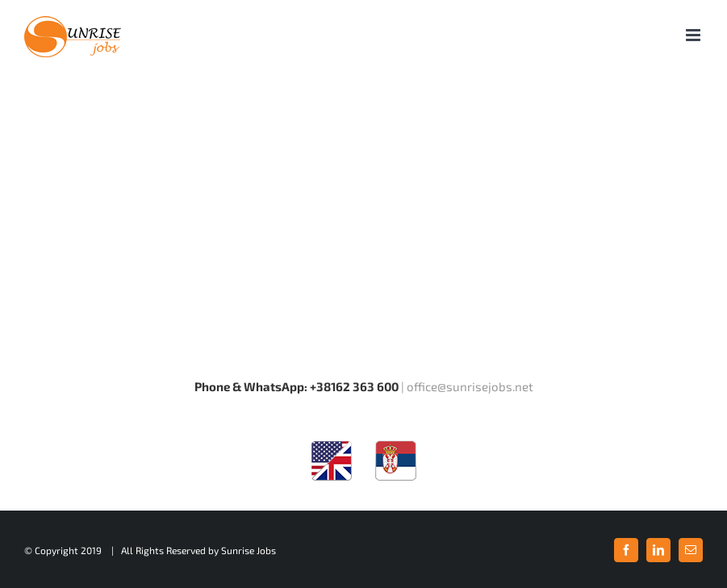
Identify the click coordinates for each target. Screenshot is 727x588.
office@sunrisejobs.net (470, 386)
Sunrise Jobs (249, 550)
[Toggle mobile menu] (694, 35)
